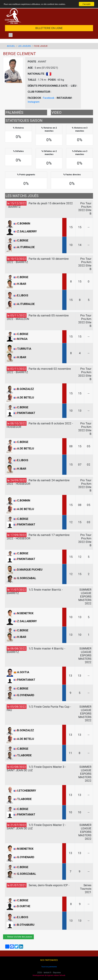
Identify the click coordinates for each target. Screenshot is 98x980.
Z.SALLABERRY (27, 231)
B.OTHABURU (26, 925)
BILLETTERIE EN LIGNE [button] (49, 28)
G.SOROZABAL (27, 578)
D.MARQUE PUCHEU (30, 570)
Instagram (34, 102)
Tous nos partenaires (49, 967)
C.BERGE (23, 240)
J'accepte (87, 4)
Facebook (49, 98)
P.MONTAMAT (26, 413)
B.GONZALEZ (26, 389)
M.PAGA (22, 339)
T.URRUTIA (24, 349)
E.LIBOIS (23, 295)
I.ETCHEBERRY (27, 791)
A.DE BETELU (26, 397)
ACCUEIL (11, 46)
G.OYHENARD (26, 695)
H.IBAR (22, 284)
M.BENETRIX (25, 613)
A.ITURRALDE (26, 247)
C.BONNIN (24, 223)
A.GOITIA (23, 672)
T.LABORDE (24, 755)
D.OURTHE (24, 906)
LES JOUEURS (24, 46)
